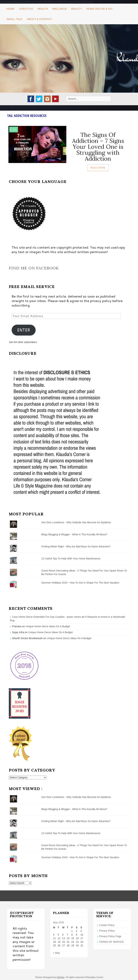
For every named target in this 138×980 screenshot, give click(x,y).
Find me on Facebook (34, 268)
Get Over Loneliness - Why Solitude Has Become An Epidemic (76, 522)
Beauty (77, 9)
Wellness (59, 9)
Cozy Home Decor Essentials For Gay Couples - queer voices (47, 617)
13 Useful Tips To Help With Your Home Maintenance (71, 559)
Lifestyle (26, 9)
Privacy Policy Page (110, 936)
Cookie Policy (107, 925)
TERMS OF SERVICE (111, 942)
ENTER (24, 330)
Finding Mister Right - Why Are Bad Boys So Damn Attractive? (76, 546)
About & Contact (39, 19)
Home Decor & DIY (99, 9)
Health (43, 9)
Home (11, 9)
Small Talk (14, 19)
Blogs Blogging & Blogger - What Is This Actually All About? (74, 534)
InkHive (60, 977)
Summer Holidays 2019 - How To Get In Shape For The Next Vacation (80, 583)
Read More (98, 168)
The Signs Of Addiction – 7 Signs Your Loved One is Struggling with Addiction (98, 147)
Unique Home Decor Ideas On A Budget (48, 626)
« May (56, 953)
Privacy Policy (107, 931)
